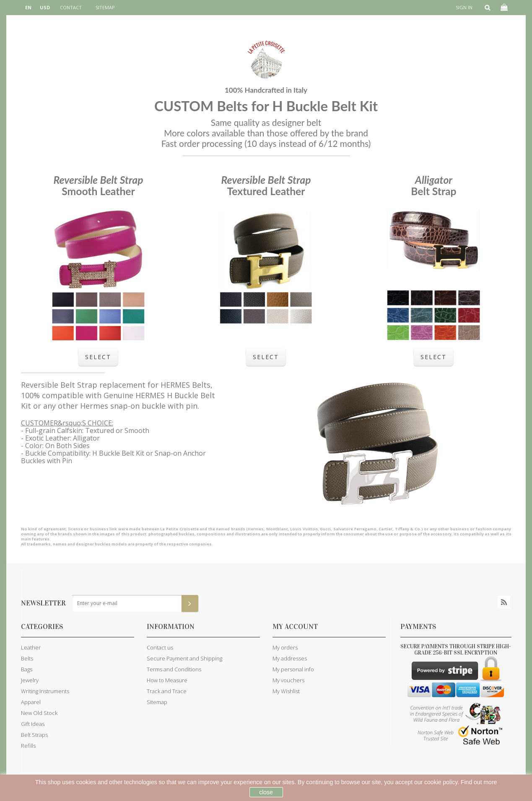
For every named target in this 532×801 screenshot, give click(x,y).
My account (295, 627)
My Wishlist (286, 691)
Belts (27, 658)
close (266, 792)
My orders (285, 647)
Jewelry (30, 680)
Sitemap (157, 702)
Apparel (31, 702)
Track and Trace (167, 691)
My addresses (290, 658)
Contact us (160, 647)
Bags (27, 669)
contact (71, 7)
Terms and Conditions (174, 669)
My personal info (293, 669)
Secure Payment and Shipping (184, 658)
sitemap (105, 7)
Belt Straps (34, 735)
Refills (28, 746)
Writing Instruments (45, 691)
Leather (31, 647)
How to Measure (167, 680)
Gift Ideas (33, 724)
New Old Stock (39, 713)
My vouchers (288, 680)
